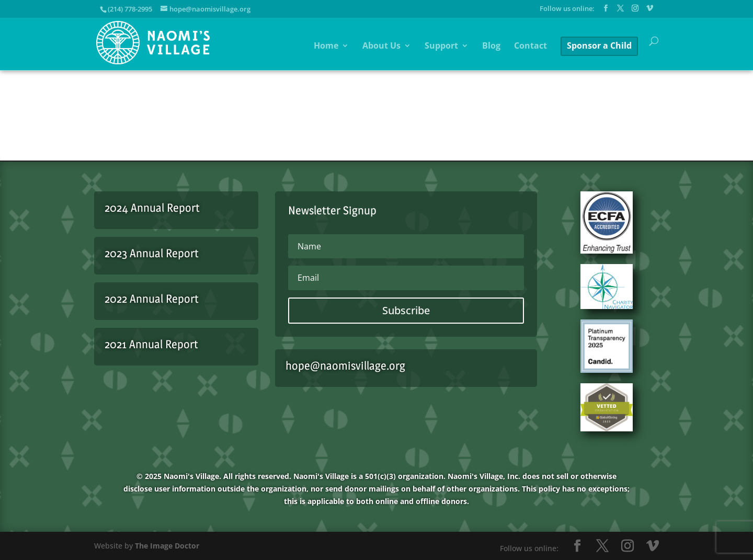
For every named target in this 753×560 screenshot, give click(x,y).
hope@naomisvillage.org (345, 365)
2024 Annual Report (152, 208)
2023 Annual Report (152, 253)
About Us (381, 47)
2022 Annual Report (152, 299)
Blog (491, 47)
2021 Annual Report (151, 344)
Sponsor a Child (599, 45)
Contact (530, 47)
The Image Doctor (167, 546)
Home (326, 47)
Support (441, 47)
